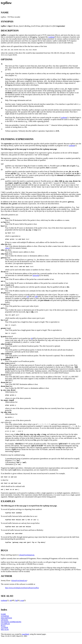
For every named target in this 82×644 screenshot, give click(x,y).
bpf (16, 606)
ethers (7, 249)
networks (36, 277)
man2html (26, 640)
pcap (22, 606)
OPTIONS (4, 626)
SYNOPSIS (5, 622)
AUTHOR (4, 634)
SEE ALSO (5, 636)
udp (36, 298)
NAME (3, 620)
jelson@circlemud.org (27, 561)
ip (32, 341)
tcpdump (51, 37)
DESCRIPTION (6, 624)
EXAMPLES (5, 630)
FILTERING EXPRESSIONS (11, 628)
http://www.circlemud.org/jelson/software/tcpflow (22, 594)
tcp (28, 298)
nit (11, 606)
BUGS (3, 632)
